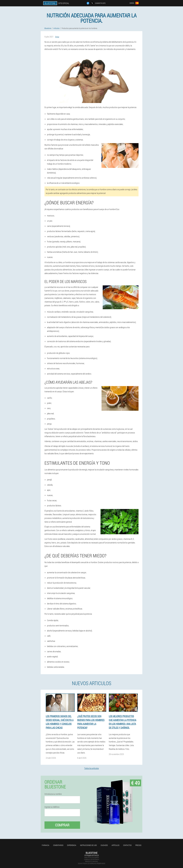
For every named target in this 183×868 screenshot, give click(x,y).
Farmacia (46, 845)
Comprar (62, 825)
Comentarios (58, 845)
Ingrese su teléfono (52, 807)
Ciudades (104, 845)
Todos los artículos (92, 768)
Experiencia (72, 845)
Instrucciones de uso (88, 845)
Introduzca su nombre (53, 794)
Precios (138, 845)
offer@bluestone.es (92, 855)
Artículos (115, 845)
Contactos (127, 845)
